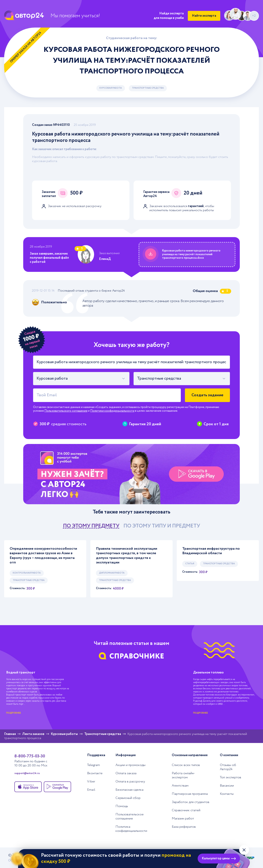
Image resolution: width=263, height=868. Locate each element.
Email (91, 790)
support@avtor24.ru (27, 773)
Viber (91, 782)
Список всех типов (186, 765)
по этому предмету (91, 526)
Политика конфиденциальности (131, 829)
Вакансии (227, 786)
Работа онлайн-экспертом (183, 775)
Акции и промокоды (130, 765)
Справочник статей (186, 810)
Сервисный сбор (128, 798)
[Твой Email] (107, 395)
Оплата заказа (126, 773)
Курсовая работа (111, 88)
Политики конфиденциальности (112, 411)
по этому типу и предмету (162, 526)
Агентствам (180, 786)
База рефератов (184, 827)
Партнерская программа (190, 794)
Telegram (93, 765)
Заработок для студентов (191, 802)
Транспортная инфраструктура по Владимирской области (211, 551)
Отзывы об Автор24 (228, 767)
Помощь (122, 806)
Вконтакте (95, 773)
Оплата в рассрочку (130, 782)
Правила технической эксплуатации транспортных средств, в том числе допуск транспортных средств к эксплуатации (127, 556)
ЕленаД (105, 259)
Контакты (227, 794)
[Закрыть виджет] (244, 850)
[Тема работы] (131, 362)
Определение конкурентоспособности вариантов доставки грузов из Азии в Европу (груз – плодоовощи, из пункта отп (43, 556)
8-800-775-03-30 (30, 756)
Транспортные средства (148, 88)
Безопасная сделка (129, 790)
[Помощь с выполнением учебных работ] (131, 474)
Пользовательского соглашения (66, 411)
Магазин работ (183, 819)
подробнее (14, 713)
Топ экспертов (231, 778)
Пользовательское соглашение (130, 817)
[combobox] (81, 379)
